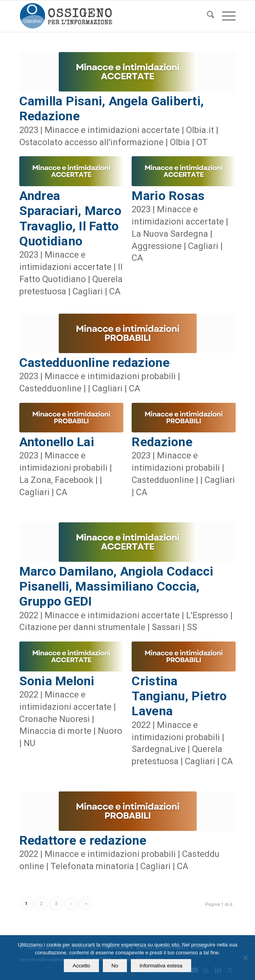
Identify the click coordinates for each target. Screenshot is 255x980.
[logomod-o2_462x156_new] (106, 16)
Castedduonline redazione (94, 363)
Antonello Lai (57, 442)
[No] (245, 958)
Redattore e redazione (83, 840)
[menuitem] (207, 16)
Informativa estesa (161, 966)
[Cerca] (207, 16)
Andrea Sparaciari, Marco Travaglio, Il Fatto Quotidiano (70, 218)
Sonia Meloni (57, 681)
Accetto (81, 966)
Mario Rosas (168, 196)
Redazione (162, 442)
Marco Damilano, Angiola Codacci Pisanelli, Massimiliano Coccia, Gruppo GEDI (116, 586)
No (115, 966)
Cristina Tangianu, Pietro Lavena (179, 696)
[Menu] (225, 16)
